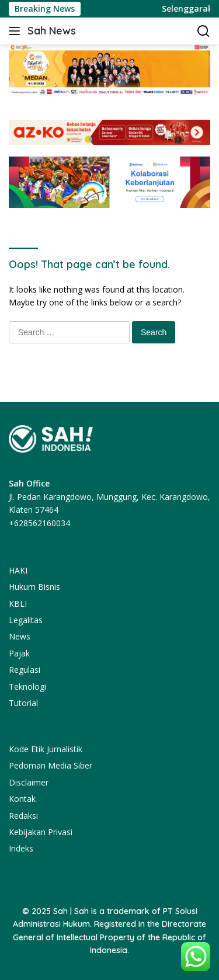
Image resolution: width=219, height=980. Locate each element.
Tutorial (23, 703)
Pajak (19, 653)
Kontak (22, 799)
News (20, 636)
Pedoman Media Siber (51, 765)
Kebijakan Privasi (41, 832)
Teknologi (27, 687)
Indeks (21, 848)
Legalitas (26, 620)
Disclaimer (29, 782)
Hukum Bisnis (34, 587)
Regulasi (25, 670)
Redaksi (23, 816)
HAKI (18, 570)
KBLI (18, 604)
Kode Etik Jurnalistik (46, 749)
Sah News (52, 31)
